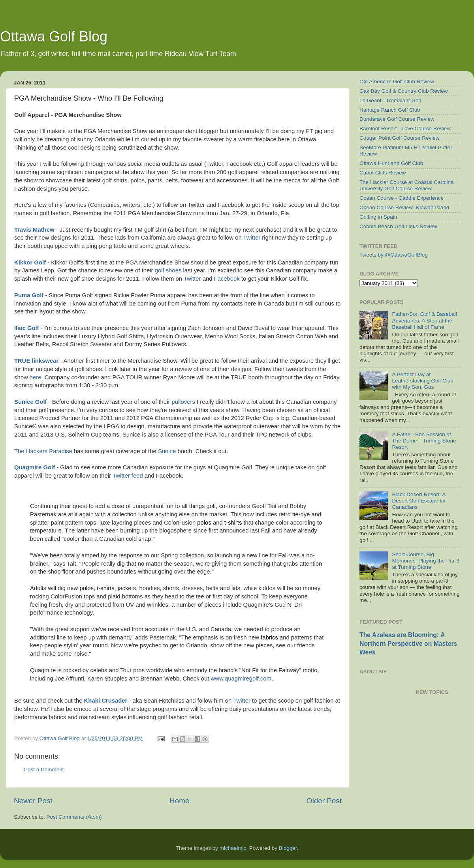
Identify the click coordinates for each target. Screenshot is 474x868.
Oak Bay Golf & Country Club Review (404, 91)
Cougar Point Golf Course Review (400, 138)
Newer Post (33, 801)
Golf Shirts (130, 336)
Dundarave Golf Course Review (397, 119)
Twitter (252, 238)
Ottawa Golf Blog (54, 37)
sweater (214, 139)
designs (91, 148)
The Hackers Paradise (43, 451)
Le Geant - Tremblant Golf (390, 100)
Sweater (101, 344)
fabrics (269, 637)
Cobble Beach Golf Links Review (398, 226)
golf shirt (155, 230)
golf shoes (168, 270)
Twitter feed (128, 476)
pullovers (183, 402)
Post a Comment (44, 770)
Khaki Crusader (106, 701)
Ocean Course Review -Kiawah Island (404, 207)
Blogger (288, 848)
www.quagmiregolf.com (241, 679)
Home (179, 801)
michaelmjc (233, 848)
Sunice (167, 451)
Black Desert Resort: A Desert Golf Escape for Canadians (419, 501)
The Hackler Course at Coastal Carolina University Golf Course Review (407, 185)
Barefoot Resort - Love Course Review (405, 128)
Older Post (324, 801)
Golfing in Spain (378, 217)
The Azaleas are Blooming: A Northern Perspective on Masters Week (408, 644)
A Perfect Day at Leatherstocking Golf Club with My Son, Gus (422, 381)
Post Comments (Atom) (74, 817)
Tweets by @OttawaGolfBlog (394, 255)
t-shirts (233, 523)
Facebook (227, 279)
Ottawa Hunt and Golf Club (391, 163)
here (36, 377)
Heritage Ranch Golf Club (390, 110)
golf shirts (115, 180)
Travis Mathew (34, 230)
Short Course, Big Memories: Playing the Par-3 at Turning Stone (425, 561)
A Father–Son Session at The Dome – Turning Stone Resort (424, 441)
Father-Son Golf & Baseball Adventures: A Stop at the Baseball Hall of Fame (424, 320)
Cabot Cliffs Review (383, 173)
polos (138, 180)
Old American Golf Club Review (397, 82)
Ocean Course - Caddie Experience (402, 198)
